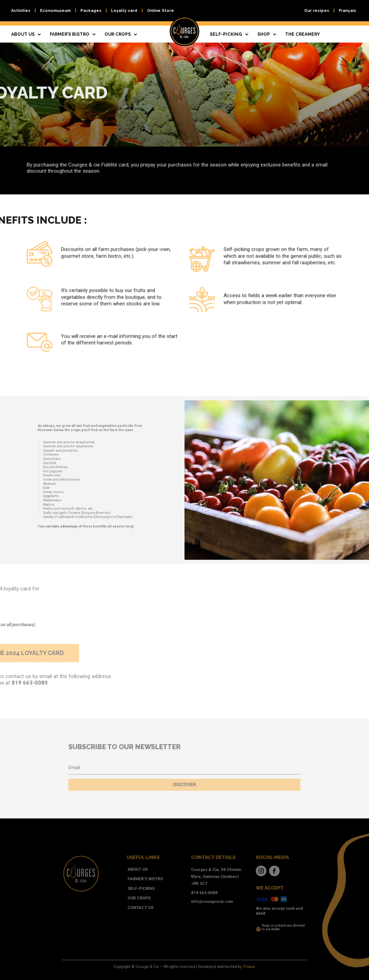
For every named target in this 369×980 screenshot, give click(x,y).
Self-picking (226, 34)
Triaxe (233, 967)
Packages (91, 11)
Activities (21, 11)
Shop (264, 34)
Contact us (152, 904)
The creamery (303, 34)
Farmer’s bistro (70, 34)
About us (23, 34)
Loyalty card (124, 11)
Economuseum (55, 11)
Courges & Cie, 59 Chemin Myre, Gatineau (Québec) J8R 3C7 (208, 881)
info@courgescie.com (205, 900)
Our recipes (317, 11)
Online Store (161, 11)
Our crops (118, 34)
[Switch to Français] (347, 12)
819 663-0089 (199, 893)
